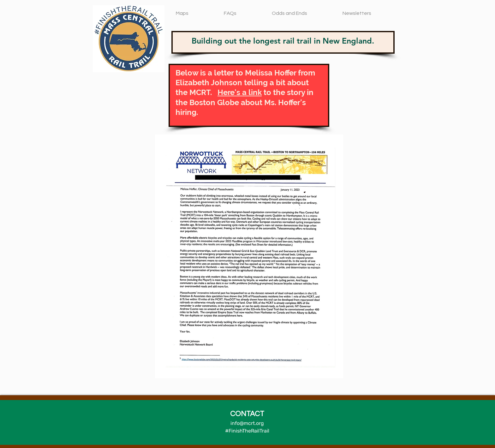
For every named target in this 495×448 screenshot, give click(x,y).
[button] (196, 11)
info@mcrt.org (247, 423)
